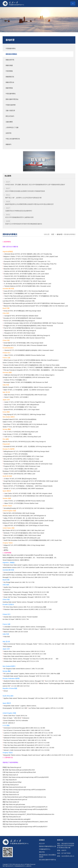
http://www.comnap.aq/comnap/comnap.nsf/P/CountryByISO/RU (27, 809)
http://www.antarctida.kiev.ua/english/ (19, 819)
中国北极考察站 (11, 94)
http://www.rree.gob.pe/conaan (15, 804)
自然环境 (8, 133)
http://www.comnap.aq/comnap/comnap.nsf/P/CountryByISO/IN (26, 790)
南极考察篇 (9, 88)
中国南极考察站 (11, 48)
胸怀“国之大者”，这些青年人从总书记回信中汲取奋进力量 (23, 198)
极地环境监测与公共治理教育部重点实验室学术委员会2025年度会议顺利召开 (29, 204)
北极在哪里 (9, 122)
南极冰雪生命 (10, 82)
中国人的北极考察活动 (13, 139)
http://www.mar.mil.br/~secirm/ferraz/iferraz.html (21, 772)
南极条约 (8, 144)
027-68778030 (66, 853)
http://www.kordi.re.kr (12, 795)
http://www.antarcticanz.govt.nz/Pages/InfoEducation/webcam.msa (25, 797)
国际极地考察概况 (11, 54)
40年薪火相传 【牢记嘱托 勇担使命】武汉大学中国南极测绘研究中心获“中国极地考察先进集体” (35, 185)
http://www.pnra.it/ (13, 785)
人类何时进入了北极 (12, 127)
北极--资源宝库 (10, 111)
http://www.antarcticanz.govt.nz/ (17, 799)
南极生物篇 (9, 65)
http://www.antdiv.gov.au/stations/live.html (22, 770)
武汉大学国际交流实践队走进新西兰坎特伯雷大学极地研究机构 (25, 191)
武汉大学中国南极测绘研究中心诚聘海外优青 (19, 217)
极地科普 (10, 40)
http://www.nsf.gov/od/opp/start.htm (17, 824)
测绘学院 (42, 852)
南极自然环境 (10, 60)
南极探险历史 (10, 77)
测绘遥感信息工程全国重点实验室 (47, 856)
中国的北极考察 (11, 105)
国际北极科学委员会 (12, 99)
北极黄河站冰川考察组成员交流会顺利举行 (19, 211)
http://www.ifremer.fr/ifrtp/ (14, 782)
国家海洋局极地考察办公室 (47, 846)
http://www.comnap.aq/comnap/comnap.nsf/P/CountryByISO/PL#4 (27, 807)
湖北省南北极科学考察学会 (47, 860)
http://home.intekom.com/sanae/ (16, 812)
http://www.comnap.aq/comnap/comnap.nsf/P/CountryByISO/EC (29, 777)
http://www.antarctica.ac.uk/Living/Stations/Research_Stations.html (27, 822)
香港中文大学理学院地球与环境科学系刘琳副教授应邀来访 (24, 224)
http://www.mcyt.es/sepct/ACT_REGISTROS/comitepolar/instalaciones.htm (31, 814)
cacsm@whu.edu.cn (68, 856)
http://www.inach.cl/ (12, 775)
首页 (53, 234)
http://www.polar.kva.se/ (13, 817)
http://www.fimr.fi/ (11, 780)
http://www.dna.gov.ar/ (14, 767)
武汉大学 (42, 844)
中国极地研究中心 (45, 849)
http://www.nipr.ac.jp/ (12, 792)
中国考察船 (9, 71)
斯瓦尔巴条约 (10, 116)
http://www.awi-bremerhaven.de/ (16, 787)
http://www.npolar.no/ (12, 802)
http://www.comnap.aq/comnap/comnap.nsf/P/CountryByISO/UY (27, 827)
